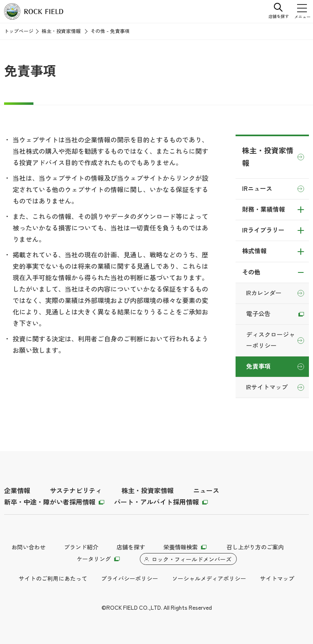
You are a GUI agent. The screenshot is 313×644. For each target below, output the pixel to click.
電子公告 (258, 314)
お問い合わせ (29, 547)
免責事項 (258, 367)
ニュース (206, 491)
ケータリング (94, 559)
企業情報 (17, 491)
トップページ (19, 31)
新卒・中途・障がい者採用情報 (50, 502)
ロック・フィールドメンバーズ (192, 560)
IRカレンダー (264, 293)
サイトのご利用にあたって (53, 579)
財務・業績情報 (263, 210)
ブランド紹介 (81, 547)
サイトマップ (277, 579)
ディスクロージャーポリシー (271, 340)
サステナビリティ (76, 491)
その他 (251, 272)
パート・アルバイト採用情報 (156, 502)
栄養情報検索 (181, 547)
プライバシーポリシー (130, 579)
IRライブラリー (263, 230)
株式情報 (254, 251)
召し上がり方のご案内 (255, 547)
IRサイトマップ (267, 387)
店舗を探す (131, 547)
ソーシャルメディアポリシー (209, 579)
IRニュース (257, 189)
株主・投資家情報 (61, 31)
